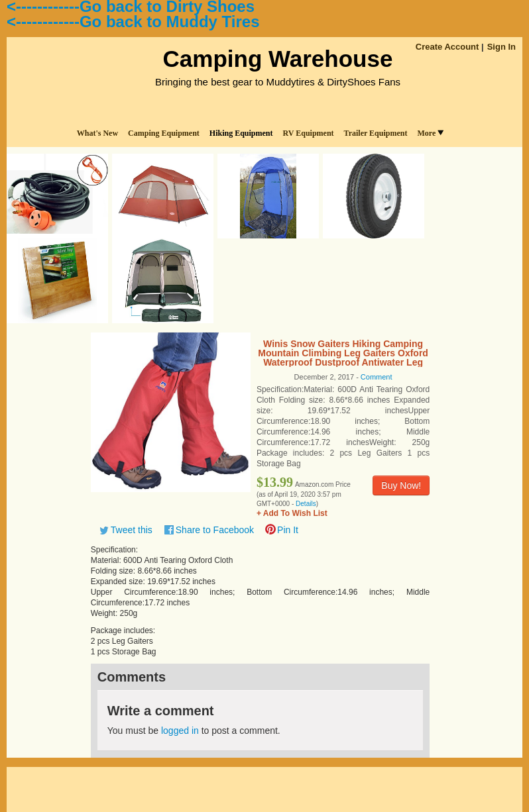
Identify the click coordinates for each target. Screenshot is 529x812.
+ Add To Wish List (292, 513)
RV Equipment (309, 133)
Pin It (288, 530)
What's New (97, 133)
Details (306, 504)
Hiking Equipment (241, 133)
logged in (180, 731)
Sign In (501, 47)
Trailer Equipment (376, 133)
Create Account (447, 47)
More (430, 133)
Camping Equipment (164, 133)
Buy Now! (401, 485)
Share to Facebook (215, 530)
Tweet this (132, 530)
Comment (377, 377)
